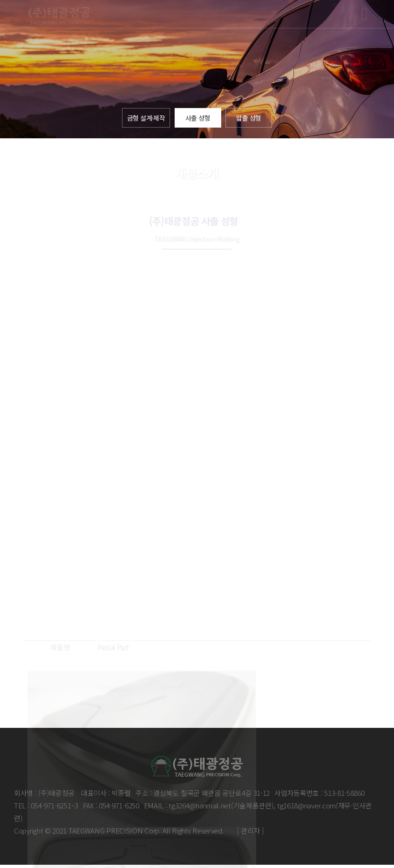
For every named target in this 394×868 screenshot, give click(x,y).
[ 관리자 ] (251, 833)
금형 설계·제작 (146, 119)
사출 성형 (199, 119)
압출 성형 (250, 119)
